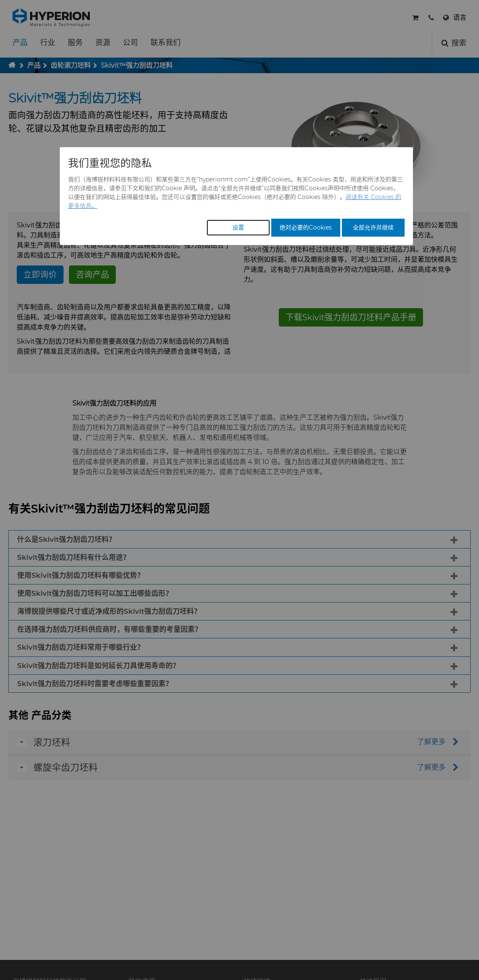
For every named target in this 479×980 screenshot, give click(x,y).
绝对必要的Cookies (306, 227)
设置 (238, 227)
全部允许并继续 (373, 227)
